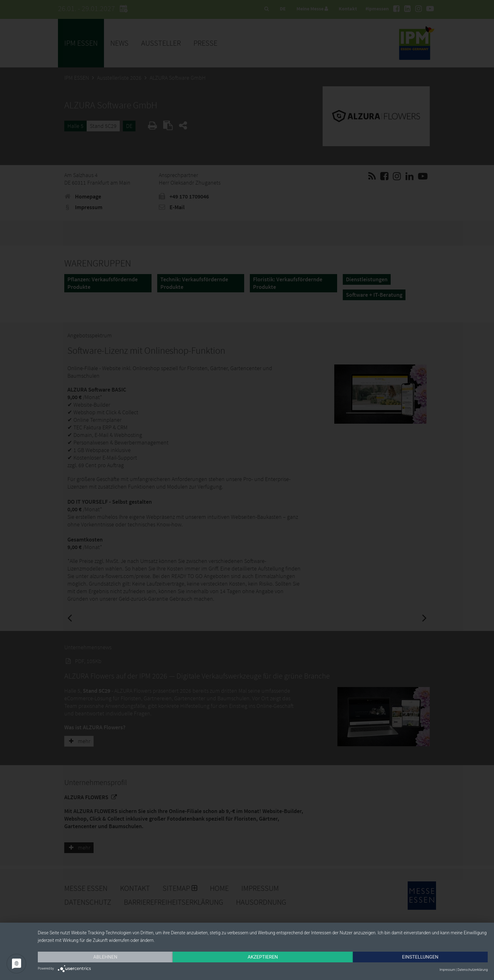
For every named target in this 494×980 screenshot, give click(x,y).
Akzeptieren (263, 957)
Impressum (447, 970)
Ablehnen (105, 957)
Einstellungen (420, 957)
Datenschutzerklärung (473, 970)
